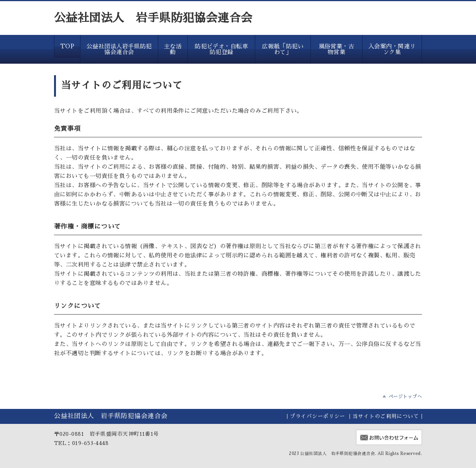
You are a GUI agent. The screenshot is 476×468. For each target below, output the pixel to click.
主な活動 (173, 49)
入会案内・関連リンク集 (392, 49)
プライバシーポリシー (318, 416)
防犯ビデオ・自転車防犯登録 (221, 49)
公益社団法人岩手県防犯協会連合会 (119, 49)
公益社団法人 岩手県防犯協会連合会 (153, 18)
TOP (67, 46)
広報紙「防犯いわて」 (283, 49)
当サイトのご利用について (386, 416)
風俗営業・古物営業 (337, 49)
